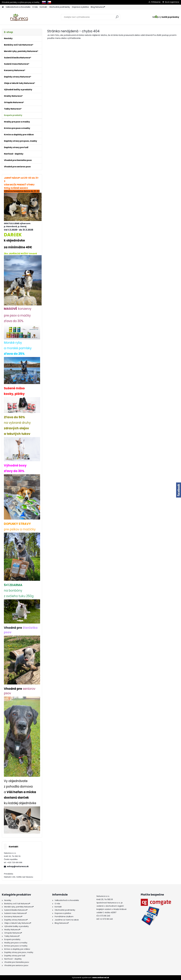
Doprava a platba (80, 7)
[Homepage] (3, 7)
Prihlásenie (156, 2)
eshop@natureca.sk (18, 866)
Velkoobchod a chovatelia (18, 7)
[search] (117, 18)
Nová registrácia (172, 2)
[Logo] (19, 17)
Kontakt (43, 7)
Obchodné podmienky (60, 7)
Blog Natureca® (98, 7)
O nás (35, 7)
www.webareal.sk (101, 977)
